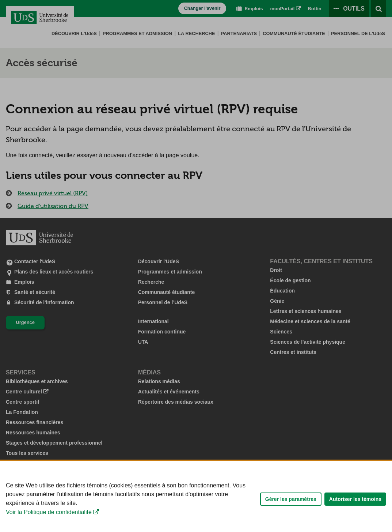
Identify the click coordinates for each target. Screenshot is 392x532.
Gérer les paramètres (291, 520)
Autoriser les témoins (355, 520)
